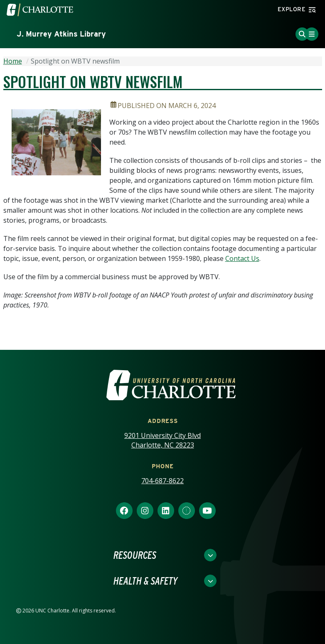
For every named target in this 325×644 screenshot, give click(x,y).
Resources (135, 555)
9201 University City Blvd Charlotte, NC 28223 (162, 440)
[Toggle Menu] (312, 34)
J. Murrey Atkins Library (61, 34)
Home (13, 61)
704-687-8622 (162, 481)
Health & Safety (145, 581)
